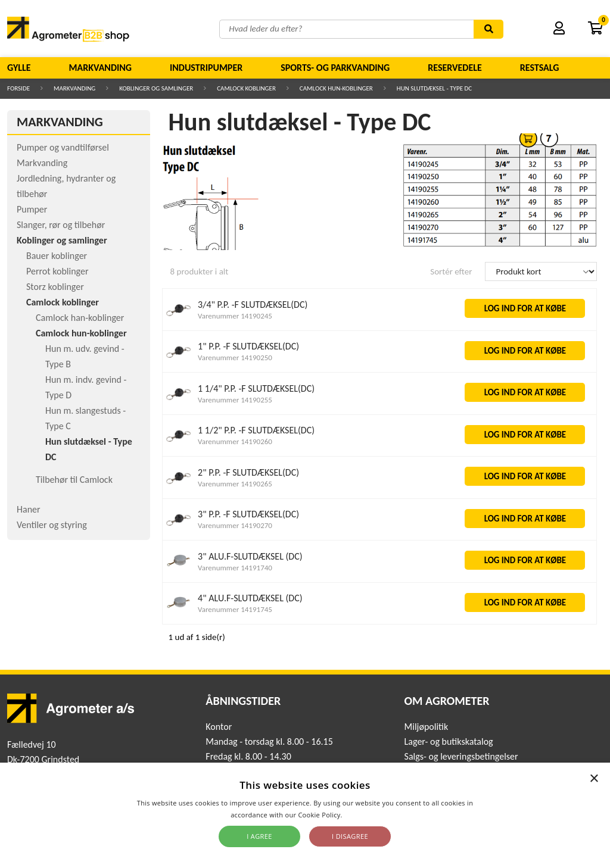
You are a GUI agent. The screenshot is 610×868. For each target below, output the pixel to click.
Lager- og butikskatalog (449, 741)
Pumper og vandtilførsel (63, 147)
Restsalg (540, 68)
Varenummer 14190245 (235, 316)
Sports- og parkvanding (335, 68)
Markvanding (100, 68)
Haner (29, 509)
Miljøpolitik (427, 727)
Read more (362, 815)
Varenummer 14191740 (235, 568)
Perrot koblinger (57, 271)
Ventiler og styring (52, 525)
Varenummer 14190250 (235, 357)
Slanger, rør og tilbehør (61, 225)
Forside (18, 88)
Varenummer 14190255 (235, 400)
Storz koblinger (55, 287)
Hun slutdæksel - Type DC (434, 88)
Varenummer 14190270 (235, 525)
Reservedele (455, 68)
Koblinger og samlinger (156, 88)
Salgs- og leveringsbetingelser (461, 756)
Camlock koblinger (246, 88)
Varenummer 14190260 (235, 441)
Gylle (19, 68)
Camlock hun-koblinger (336, 88)
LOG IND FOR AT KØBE (525, 308)
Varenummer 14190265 (235, 484)
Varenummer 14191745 (235, 609)
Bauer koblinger (57, 256)
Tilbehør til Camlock (74, 480)
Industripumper (206, 68)
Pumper (32, 209)
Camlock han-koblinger (80, 318)
